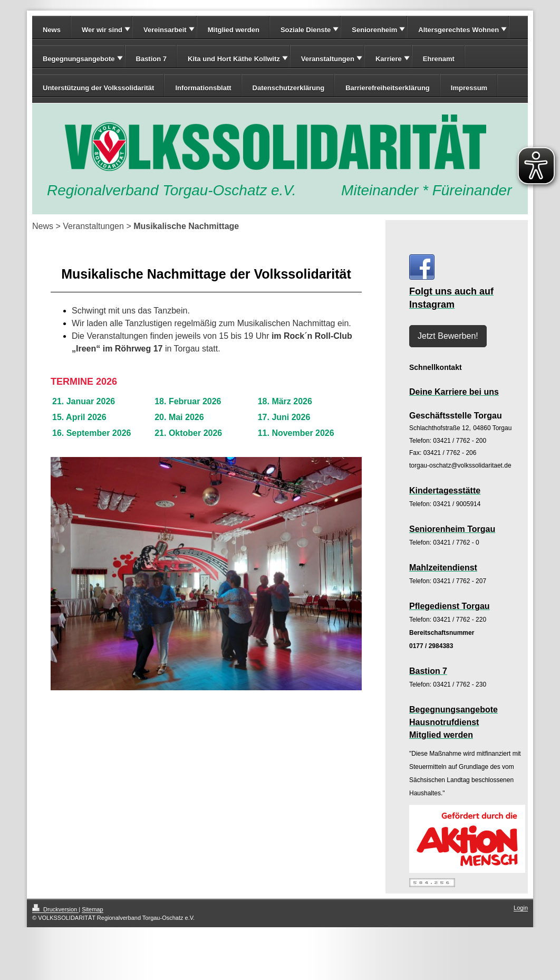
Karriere (389, 59)
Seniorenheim (374, 30)
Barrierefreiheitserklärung (388, 88)
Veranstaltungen (328, 59)
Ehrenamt (439, 59)
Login (521, 908)
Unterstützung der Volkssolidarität (98, 88)
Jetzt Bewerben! (448, 336)
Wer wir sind (102, 30)
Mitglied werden (234, 30)
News (52, 30)
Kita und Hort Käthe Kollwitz (234, 59)
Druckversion (55, 909)
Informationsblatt (203, 88)
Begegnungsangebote (79, 59)
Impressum (469, 88)
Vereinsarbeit (165, 30)
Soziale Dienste (306, 30)
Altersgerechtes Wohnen (458, 30)
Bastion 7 (152, 59)
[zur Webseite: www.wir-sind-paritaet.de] (467, 839)
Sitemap (92, 909)
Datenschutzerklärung (289, 88)
